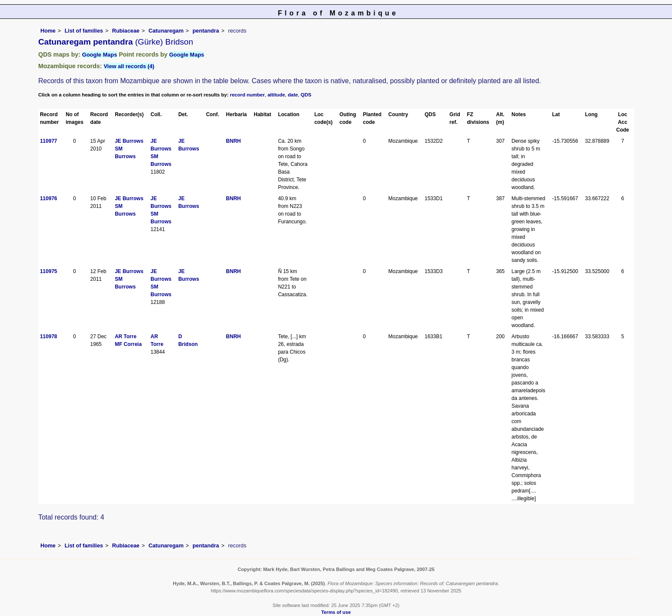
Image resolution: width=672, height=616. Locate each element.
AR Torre (126, 337)
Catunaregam (166, 31)
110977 (48, 141)
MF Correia (128, 344)
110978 (48, 337)
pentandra (206, 31)
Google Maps (100, 55)
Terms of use (336, 612)
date (293, 95)
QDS (306, 95)
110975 (48, 271)
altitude (276, 95)
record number (247, 95)
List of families (84, 31)
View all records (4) (129, 66)
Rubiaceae (126, 31)
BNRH (233, 141)
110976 (48, 198)
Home (48, 31)
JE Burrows (129, 141)
